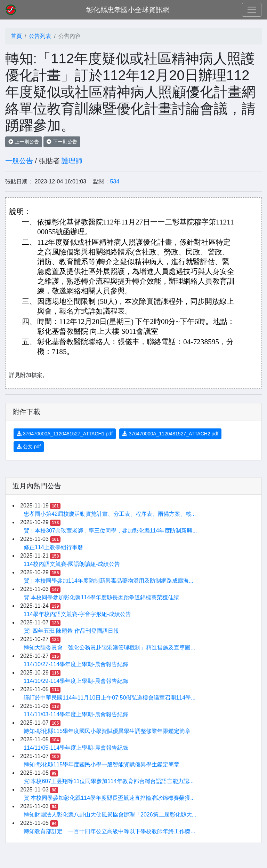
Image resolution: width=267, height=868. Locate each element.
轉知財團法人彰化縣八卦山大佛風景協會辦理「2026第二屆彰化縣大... (110, 815)
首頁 (16, 36)
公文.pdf (29, 447)
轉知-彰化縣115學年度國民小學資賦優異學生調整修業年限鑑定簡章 (107, 731)
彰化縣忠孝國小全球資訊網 (128, 10)
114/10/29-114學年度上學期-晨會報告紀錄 (76, 681)
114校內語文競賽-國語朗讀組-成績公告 (72, 564)
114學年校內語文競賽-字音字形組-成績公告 (77, 614)
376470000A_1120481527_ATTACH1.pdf (65, 434)
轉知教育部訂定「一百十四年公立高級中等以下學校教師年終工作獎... (109, 831)
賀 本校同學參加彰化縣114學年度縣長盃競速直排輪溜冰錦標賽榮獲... (109, 798)
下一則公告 (62, 142)
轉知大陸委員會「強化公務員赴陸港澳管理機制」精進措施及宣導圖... (109, 648)
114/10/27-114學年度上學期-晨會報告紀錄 (76, 664)
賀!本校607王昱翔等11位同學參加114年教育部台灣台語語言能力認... (109, 781)
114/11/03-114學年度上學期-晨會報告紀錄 (76, 714)
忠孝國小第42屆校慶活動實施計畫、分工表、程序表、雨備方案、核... (110, 514)
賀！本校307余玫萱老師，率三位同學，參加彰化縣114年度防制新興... (110, 531)
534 (115, 182)
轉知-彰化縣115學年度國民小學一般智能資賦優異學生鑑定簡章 (102, 764)
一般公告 (19, 161)
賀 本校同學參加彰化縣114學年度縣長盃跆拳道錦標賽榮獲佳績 (101, 597)
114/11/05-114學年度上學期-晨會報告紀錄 (76, 748)
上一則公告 (24, 142)
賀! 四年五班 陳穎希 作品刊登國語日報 (71, 631)
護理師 (72, 161)
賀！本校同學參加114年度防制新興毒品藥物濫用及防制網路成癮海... (108, 581)
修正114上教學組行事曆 (53, 547)
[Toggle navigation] (252, 10)
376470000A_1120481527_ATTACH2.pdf (170, 434)
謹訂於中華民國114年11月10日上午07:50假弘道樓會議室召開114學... (110, 698)
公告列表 (40, 36)
